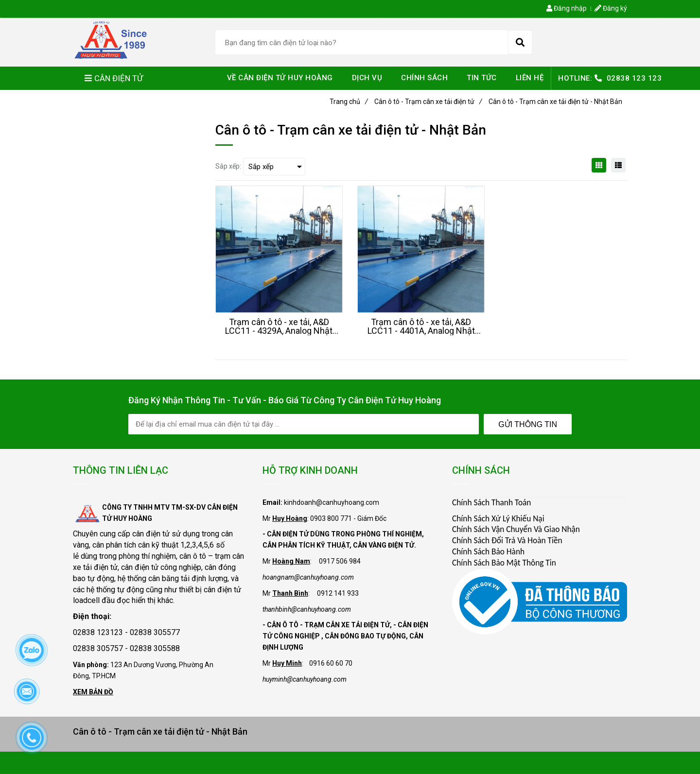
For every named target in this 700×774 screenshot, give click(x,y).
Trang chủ (349, 102)
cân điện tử (151, 534)
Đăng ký (611, 8)
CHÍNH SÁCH (424, 78)
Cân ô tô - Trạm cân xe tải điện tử (428, 102)
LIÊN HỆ (530, 78)
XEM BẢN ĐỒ (93, 692)
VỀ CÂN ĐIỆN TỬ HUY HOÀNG (280, 78)
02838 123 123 (634, 78)
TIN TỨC (482, 78)
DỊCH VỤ (367, 78)
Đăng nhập (567, 8)
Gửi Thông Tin (528, 424)
